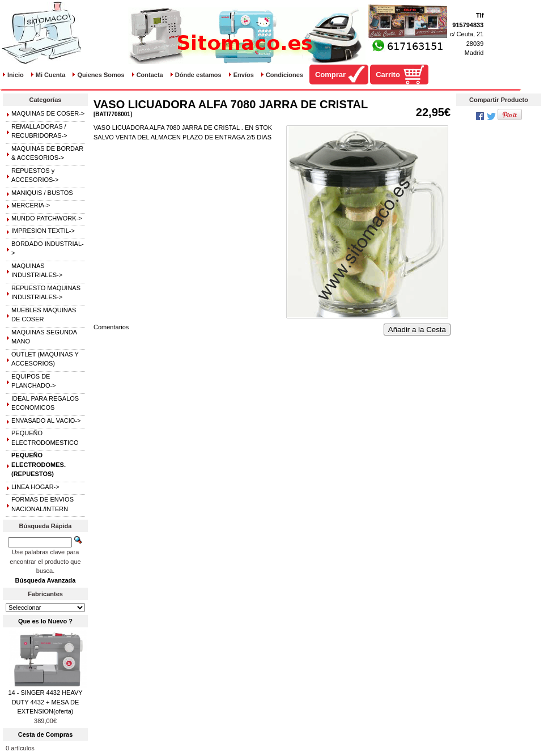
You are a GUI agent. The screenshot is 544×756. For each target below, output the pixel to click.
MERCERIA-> (31, 205)
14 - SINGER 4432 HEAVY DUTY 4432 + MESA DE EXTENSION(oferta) (45, 702)
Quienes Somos (101, 75)
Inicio (16, 75)
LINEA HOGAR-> (35, 487)
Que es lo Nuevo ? (45, 621)
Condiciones (284, 75)
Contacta (150, 75)
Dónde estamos (198, 75)
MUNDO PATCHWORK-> (47, 218)
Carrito (388, 75)
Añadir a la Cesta (417, 330)
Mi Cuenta (51, 75)
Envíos (244, 75)
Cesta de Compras (46, 734)
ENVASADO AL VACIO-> (46, 421)
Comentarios (111, 327)
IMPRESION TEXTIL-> (43, 231)
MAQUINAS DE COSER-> (48, 113)
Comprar (330, 75)
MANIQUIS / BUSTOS (42, 193)
